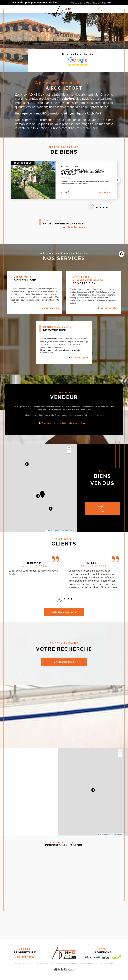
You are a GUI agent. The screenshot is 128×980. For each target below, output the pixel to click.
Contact (125, 274)
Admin (88, 964)
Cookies (111, 964)
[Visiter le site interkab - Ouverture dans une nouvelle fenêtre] (111, 957)
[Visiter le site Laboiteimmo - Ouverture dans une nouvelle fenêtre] (64, 972)
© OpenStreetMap (66, 531)
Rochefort (60, 128)
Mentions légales (79, 964)
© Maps (55, 531)
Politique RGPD (103, 964)
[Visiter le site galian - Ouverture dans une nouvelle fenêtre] (92, 957)
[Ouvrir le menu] (114, 9)
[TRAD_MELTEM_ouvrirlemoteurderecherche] (100, 9)
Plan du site (68, 964)
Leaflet (48, 531)
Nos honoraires (58, 964)
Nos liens (94, 964)
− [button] (69, 451)
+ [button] (69, 448)
